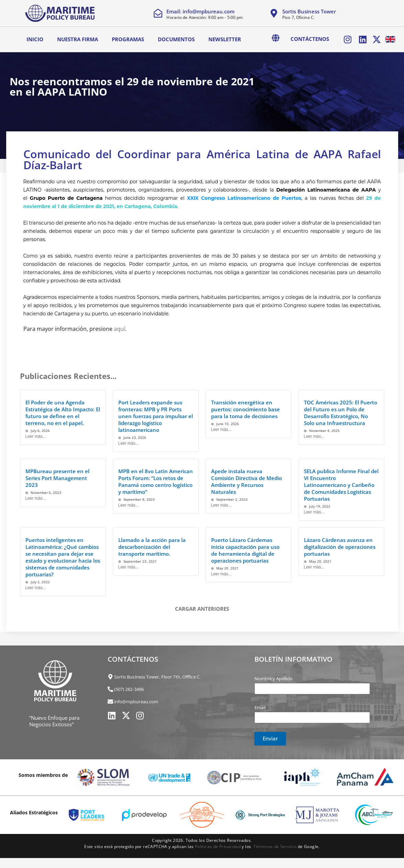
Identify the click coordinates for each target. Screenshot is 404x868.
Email (260, 706)
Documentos (176, 39)
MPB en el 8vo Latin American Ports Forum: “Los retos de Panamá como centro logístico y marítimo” (156, 480)
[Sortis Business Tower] (274, 13)
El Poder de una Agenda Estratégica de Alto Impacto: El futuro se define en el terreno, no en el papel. (63, 412)
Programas (128, 39)
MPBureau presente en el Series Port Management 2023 (57, 477)
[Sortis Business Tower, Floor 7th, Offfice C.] (110, 676)
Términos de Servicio (275, 845)
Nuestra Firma (78, 39)
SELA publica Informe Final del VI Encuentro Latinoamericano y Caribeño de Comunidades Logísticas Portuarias (341, 484)
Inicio (35, 39)
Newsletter (225, 39)
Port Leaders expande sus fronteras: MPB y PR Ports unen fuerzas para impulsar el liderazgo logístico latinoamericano (156, 415)
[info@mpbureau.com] (110, 701)
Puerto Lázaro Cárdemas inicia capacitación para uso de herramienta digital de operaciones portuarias (245, 549)
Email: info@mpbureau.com (200, 11)
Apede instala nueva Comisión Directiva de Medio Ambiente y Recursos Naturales (247, 480)
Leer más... (36, 435)
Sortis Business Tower (309, 11)
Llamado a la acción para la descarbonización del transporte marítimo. (152, 546)
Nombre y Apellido (274, 677)
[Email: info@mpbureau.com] (158, 13)
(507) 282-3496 (129, 688)
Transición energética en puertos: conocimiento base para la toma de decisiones (245, 408)
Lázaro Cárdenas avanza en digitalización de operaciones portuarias (340, 546)
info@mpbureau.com (136, 701)
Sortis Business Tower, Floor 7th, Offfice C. (157, 676)
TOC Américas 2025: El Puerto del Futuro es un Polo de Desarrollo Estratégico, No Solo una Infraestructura (341, 412)
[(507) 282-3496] (110, 688)
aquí (119, 328)
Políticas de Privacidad (218, 845)
